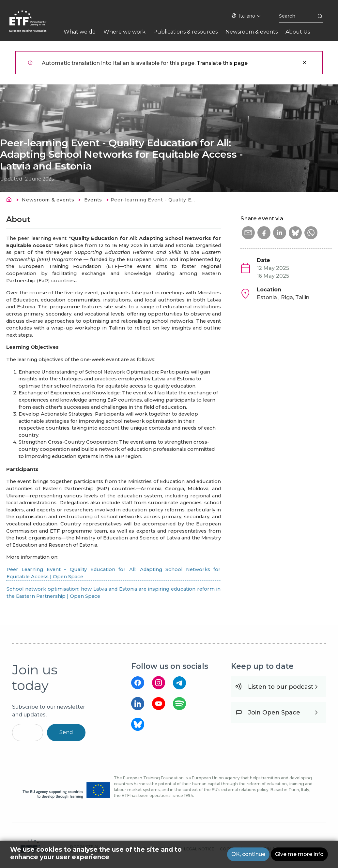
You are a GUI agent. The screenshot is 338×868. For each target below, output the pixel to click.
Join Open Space (274, 713)
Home (11, 200)
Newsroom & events (48, 200)
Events (93, 200)
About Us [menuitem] (298, 32)
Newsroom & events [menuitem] (252, 32)
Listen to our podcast (281, 687)
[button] (248, 233)
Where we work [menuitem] (124, 32)
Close (304, 63)
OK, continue (248, 854)
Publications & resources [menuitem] (185, 32)
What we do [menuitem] (80, 32)
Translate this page (222, 63)
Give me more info (299, 854)
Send (66, 732)
